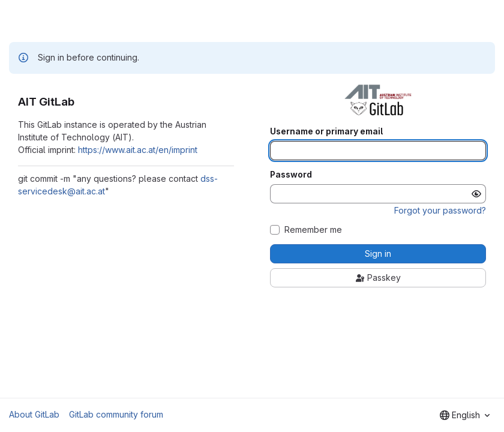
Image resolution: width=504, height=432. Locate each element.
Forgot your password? (440, 210)
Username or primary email (326, 131)
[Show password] (476, 194)
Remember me (313, 230)
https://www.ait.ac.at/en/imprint (138, 150)
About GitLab (34, 414)
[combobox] (465, 415)
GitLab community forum (116, 414)
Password (291, 175)
